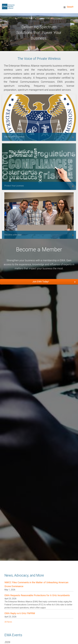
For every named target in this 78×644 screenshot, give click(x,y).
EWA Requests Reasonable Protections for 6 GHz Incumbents (37, 595)
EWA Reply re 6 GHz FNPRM (20, 613)
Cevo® (70, 7)
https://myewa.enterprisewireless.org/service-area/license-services (39, 167)
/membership (39, 216)
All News (8, 622)
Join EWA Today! (41, 282)
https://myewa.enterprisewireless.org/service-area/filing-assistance (39, 118)
